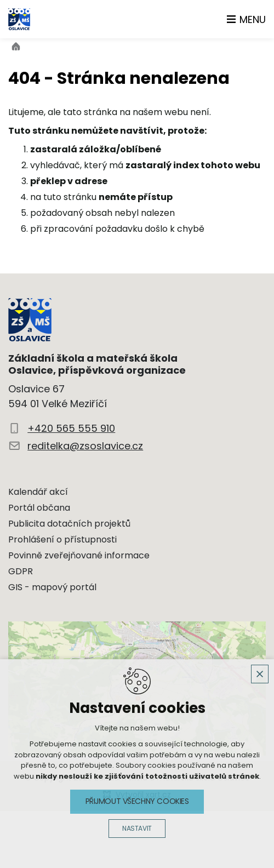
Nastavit (137, 828)
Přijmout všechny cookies (137, 801)
